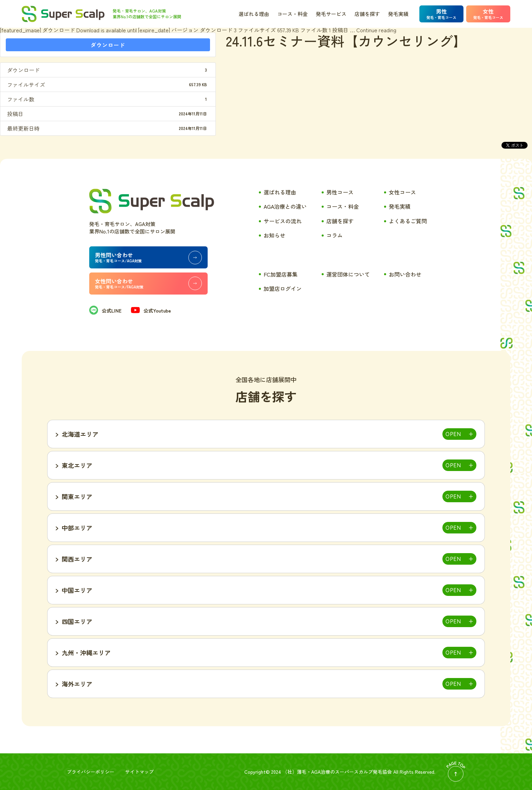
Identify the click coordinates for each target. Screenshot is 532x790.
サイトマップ (139, 772)
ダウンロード (108, 45)
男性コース (340, 192)
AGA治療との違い (285, 206)
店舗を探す (367, 14)
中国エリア (77, 590)
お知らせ (274, 235)
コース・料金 (292, 14)
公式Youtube (151, 311)
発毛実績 (398, 14)
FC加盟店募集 (281, 274)
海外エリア (77, 684)
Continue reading (376, 30)
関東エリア (77, 496)
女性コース (402, 192)
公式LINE (105, 311)
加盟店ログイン (283, 288)
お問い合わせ (405, 274)
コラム (335, 235)
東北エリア (77, 465)
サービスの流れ (283, 221)
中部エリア (77, 528)
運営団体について (348, 274)
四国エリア (77, 621)
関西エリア (77, 559)
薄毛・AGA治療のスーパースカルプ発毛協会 (344, 772)
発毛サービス (331, 14)
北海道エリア (80, 434)
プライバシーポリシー (91, 772)
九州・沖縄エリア (86, 653)
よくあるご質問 (408, 221)
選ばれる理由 (254, 14)
